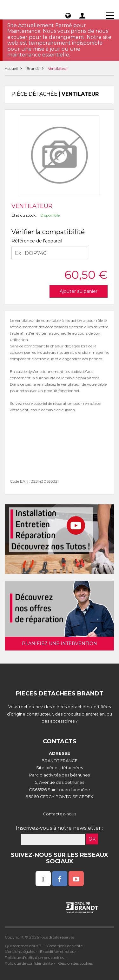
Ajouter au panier (79, 291)
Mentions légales (20, 951)
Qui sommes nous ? (23, 946)
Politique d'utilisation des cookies (34, 958)
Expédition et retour (58, 951)
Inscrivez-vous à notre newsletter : (60, 828)
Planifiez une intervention (60, 643)
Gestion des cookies (75, 963)
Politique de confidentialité (29, 963)
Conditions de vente (65, 946)
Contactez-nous (60, 814)
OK (92, 839)
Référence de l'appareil (37, 241)
